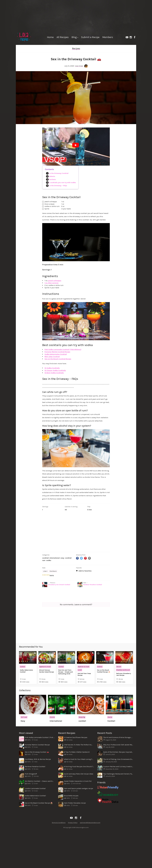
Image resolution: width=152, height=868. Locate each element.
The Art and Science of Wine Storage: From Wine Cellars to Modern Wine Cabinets (118, 737)
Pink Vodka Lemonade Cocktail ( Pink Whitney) (63, 349)
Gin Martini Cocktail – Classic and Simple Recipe (40, 781)
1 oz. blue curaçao (52, 283)
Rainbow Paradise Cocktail (93, 585)
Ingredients (51, 176)
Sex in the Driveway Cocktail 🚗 (37, 752)
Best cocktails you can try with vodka (61, 182)
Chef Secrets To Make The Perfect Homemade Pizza (79, 745)
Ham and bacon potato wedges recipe (79, 788)
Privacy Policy (73, 823)
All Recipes (63, 37)
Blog (74, 37)
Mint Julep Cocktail (52, 357)
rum (44, 560)
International (55, 558)
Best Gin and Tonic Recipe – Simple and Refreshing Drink (66, 672)
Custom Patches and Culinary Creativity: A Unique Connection (118, 767)
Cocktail (45, 558)
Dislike (53, 571)
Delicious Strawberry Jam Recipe (124, 674)
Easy (62, 558)
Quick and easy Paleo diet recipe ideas (79, 774)
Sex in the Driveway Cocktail (57, 173)
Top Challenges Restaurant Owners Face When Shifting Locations (118, 774)
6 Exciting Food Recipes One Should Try (79, 767)
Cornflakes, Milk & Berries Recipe (38, 759)
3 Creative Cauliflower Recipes (76, 737)
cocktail (68, 558)
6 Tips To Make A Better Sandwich (77, 752)
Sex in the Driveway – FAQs (57, 186)
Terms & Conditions (59, 823)
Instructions (51, 179)
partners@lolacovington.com (90, 823)
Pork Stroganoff (31, 774)
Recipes (76, 48)
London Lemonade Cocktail (35, 788)
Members (108, 37)
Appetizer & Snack (45, 667)
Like (45, 571)
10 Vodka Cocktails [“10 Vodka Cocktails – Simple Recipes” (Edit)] (52, 368)
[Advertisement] (76, 15)
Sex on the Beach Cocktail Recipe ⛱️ (104, 671)
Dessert (119, 667)
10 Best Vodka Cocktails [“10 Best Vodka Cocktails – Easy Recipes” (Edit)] (54, 373)
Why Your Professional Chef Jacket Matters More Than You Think (118, 745)
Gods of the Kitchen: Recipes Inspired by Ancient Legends (118, 752)
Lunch (80, 670)
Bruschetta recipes (71, 796)
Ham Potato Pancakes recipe (75, 803)
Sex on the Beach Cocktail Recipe (58, 359)
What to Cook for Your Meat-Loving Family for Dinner (79, 759)
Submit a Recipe (90, 37)
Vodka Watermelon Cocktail (56, 354)
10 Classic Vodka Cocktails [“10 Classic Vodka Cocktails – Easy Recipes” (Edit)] (55, 370)
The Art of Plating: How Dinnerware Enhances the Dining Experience (118, 759)
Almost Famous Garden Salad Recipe (47, 671)
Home (50, 37)
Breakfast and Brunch (123, 670)
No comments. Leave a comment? (76, 605)
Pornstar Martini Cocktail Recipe (57, 352)
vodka (49, 560)
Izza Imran (79, 66)
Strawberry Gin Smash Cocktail (59, 585)
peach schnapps (54, 281)
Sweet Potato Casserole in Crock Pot (78, 781)
